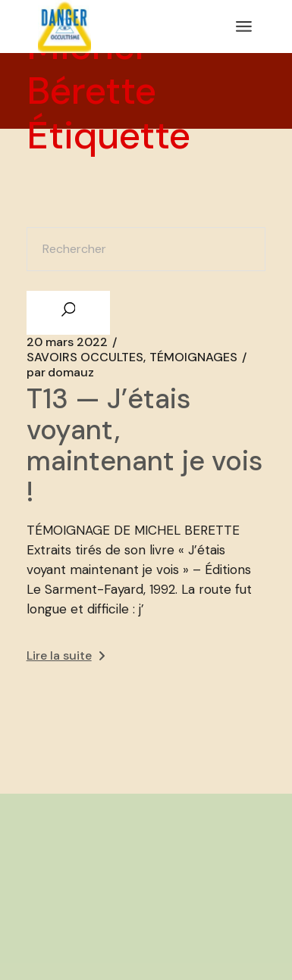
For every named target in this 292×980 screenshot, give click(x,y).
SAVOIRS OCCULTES (85, 357)
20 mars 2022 (67, 342)
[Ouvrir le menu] (244, 27)
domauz (60, 373)
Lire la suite (66, 655)
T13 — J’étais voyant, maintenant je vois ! (144, 445)
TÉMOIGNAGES (193, 357)
